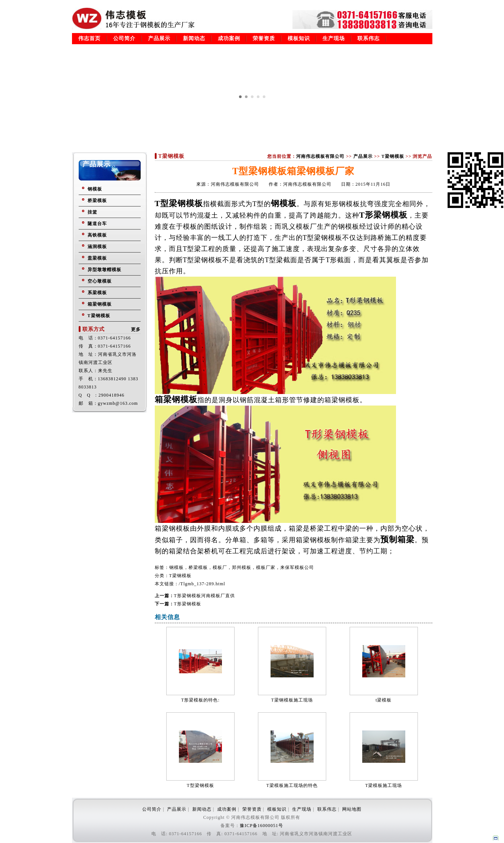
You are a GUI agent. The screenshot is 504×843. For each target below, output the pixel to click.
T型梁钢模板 (200, 785)
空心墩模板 (100, 281)
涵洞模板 (97, 247)
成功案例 (229, 38)
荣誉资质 (264, 38)
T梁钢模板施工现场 (292, 700)
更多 (136, 329)
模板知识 (299, 38)
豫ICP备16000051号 (261, 826)
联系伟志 (369, 38)
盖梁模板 (97, 258)
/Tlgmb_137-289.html (202, 584)
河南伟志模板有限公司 (320, 156)
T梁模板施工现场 (384, 785)
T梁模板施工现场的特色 (292, 785)
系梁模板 (97, 293)
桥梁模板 (97, 201)
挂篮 (92, 212)
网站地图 (352, 809)
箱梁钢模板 (100, 304)
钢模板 (95, 189)
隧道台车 (97, 224)
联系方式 (94, 329)
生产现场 (334, 38)
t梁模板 (384, 700)
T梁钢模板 (99, 316)
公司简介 (124, 38)
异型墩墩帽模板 (104, 270)
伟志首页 (89, 38)
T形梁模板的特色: (200, 700)
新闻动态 (194, 38)
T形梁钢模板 (188, 604)
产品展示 (159, 38)
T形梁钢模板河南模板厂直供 (204, 596)
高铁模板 (97, 235)
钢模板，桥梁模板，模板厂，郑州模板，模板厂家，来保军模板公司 (242, 567)
